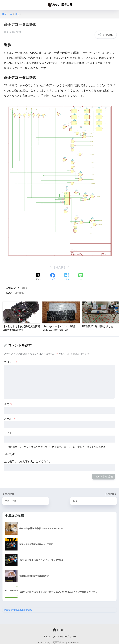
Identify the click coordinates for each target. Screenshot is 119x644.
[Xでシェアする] (38, 275)
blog (24, 286)
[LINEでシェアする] (81, 275)
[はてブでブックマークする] (66, 275)
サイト (8, 431)
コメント (11, 360)
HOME (60, 628)
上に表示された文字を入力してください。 (29, 460)
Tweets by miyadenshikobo (18, 608)
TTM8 (20, 291)
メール (10, 417)
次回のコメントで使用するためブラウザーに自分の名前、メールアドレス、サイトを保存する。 (58, 445)
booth (47, 635)
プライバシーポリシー (64, 635)
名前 (8, 403)
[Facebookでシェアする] (53, 275)
